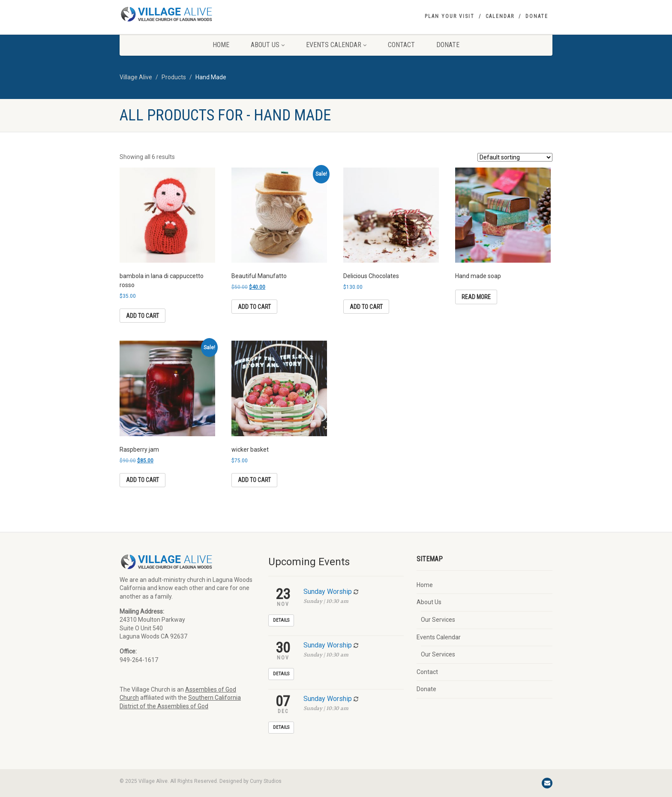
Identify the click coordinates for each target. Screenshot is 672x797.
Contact (401, 45)
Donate (537, 16)
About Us (268, 45)
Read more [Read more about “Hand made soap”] (476, 297)
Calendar (500, 16)
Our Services (438, 620)
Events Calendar (336, 45)
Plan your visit (450, 16)
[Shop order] (515, 157)
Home (221, 45)
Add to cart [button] (142, 316)
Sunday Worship (328, 592)
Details (281, 620)
